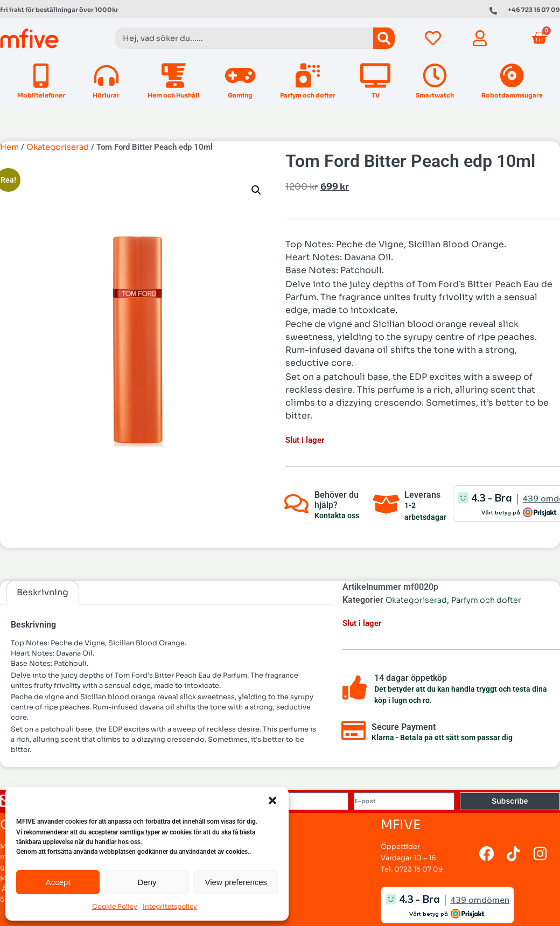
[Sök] (384, 38)
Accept (58, 882)
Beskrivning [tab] (43, 592)
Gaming (240, 95)
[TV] (376, 76)
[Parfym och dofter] (308, 76)
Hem (9, 147)
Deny (147, 882)
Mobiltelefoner (41, 95)
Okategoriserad (58, 147)
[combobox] (244, 38)
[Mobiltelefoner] (41, 76)
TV (376, 95)
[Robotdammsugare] (512, 76)
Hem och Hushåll (174, 95)
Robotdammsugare (512, 95)
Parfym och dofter (308, 95)
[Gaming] (240, 76)
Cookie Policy (115, 906)
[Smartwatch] (435, 76)
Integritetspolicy (170, 906)
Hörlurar (106, 95)
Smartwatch (435, 95)
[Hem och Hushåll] (174, 76)
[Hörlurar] (106, 76)
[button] (272, 800)
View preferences (236, 882)
